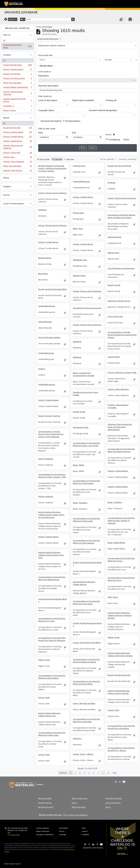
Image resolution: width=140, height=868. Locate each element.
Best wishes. (43, 274)
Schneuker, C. (17, 106)
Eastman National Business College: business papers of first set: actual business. (51, 515)
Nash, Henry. (113, 597)
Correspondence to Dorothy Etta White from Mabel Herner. (52, 578)
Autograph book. (115, 237)
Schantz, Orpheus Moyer (17, 70)
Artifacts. (42, 369)
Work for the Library (114, 798)
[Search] (48, 19)
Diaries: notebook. (46, 459)
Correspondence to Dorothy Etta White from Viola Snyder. (86, 520)
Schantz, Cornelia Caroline (17, 79)
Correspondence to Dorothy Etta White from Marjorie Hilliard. (86, 661)
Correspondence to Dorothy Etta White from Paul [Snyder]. (86, 482)
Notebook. (42, 210)
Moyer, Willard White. (116, 543)
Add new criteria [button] (46, 66)
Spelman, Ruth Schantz (17, 171)
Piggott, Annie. (44, 660)
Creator (7, 55)
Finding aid (111, 100)
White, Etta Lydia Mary (17, 83)
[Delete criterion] (136, 60)
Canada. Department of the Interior (17, 100)
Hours (74, 803)
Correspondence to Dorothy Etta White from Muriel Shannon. (121, 450)
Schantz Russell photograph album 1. (87, 564)
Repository (43, 76)
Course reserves (45, 803)
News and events (79, 807)
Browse (12, 19)
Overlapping (114, 140)
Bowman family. (79, 276)
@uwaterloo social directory (93, 848)
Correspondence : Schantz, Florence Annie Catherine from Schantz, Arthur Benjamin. (51, 434)
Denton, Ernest (17, 111)
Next (115, 773)
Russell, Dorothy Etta (17, 74)
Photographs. (78, 213)
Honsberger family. (81, 427)
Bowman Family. (45, 258)
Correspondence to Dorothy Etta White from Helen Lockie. (52, 734)
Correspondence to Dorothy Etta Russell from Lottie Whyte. (121, 727)
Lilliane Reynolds (45, 322)
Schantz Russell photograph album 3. (87, 625)
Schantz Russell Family (17, 65)
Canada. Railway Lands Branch (17, 88)
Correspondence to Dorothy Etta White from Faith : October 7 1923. (52, 476)
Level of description (14, 204)
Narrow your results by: (18, 28)
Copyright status (46, 110)
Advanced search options (52, 46)
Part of (7, 35)
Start (41, 133)
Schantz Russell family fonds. (17, 46)
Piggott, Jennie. (114, 637)
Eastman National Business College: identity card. (49, 715)
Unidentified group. (46, 353)
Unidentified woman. (81, 181)
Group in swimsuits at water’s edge (122, 373)
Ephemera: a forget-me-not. (119, 301)
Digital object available (83, 100)
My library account (46, 807)
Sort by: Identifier (108, 159)
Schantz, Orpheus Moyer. (49, 400)
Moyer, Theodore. (115, 502)
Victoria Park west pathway (49, 337)
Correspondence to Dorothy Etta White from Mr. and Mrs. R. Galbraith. (121, 521)
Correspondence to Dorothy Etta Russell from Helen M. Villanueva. (52, 639)
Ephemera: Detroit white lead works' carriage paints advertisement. (120, 427)
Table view (69, 159)
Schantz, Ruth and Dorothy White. (87, 643)
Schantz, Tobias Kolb (17, 153)
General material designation (103, 110)
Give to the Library (113, 803)
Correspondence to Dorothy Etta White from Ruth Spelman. (86, 542)
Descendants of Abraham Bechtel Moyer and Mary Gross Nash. (121, 216)
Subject (7, 186)
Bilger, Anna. (78, 229)
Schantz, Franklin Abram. (83, 197)
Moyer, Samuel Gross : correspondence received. (84, 374)
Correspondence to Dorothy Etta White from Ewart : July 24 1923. (86, 444)
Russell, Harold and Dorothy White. (53, 289)
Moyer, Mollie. (79, 465)
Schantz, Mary (17, 158)
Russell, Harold (79, 412)
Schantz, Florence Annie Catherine (17, 93)
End (74, 133)
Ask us (108, 807)
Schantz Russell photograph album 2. (53, 600)
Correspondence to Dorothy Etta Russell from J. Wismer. (121, 749)
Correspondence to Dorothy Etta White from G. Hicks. (52, 620)
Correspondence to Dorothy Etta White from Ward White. (86, 683)
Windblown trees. (80, 260)
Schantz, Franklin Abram (17, 137)
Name (6, 118)
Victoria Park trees (115, 317)
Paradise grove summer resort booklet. (86, 394)
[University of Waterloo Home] (14, 4)
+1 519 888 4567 (14, 835)
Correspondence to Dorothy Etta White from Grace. (121, 560)
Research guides (45, 798)
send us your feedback (78, 815)
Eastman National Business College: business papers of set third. (51, 555)
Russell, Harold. (114, 285)
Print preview (43, 159)
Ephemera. (77, 738)
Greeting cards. (79, 166)
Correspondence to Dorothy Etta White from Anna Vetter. (86, 603)
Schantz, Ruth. (44, 698)
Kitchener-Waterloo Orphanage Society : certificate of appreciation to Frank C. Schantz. (52, 168)
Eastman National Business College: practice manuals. (119, 692)
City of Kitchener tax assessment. (121, 268)
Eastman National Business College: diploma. (84, 583)
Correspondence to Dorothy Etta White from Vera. (121, 579)
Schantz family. (114, 357)
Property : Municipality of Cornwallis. (118, 406)
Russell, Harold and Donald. (119, 675)
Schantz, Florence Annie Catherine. (52, 193)
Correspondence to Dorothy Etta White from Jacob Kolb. (86, 720)
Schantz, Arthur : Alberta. (83, 754)
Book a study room (80, 798)
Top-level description (48, 86)
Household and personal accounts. (87, 308)
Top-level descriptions (51, 121)
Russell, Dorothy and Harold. (119, 166)
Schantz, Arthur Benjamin (17, 162)
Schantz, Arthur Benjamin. (118, 389)
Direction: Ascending (128, 159)
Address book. (114, 253)
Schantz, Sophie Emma (17, 142)
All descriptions (73, 121)
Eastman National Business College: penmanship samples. (120, 654)
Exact (126, 140)
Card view (57, 159)
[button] (122, 19)
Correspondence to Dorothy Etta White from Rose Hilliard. (52, 677)
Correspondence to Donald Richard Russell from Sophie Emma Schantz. (122, 335)
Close (50, 27)
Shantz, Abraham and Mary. (84, 703)
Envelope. (112, 183)
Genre (7, 195)
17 (108, 773)
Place (6, 178)
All (4, 40)
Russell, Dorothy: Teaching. (49, 416)
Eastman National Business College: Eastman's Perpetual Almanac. (120, 615)
